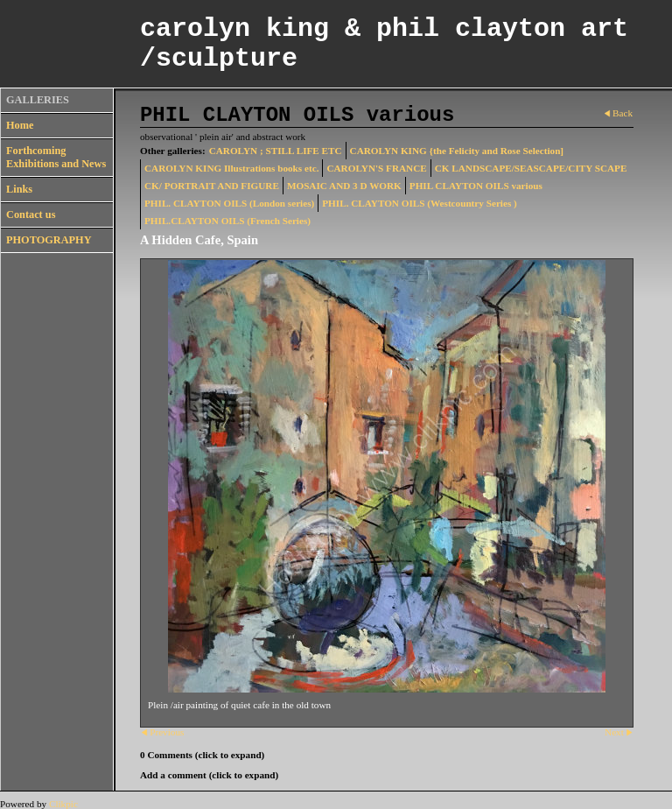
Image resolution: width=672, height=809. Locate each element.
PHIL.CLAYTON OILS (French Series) (227, 221)
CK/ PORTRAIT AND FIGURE (212, 186)
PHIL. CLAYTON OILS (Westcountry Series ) (420, 203)
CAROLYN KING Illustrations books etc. (231, 168)
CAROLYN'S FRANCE (376, 168)
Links (19, 189)
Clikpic (63, 804)
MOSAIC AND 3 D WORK (344, 186)
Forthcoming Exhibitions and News (56, 157)
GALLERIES (38, 100)
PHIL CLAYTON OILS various (476, 186)
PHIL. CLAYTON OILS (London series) (229, 203)
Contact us (31, 215)
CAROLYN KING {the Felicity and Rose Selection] (457, 151)
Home (20, 125)
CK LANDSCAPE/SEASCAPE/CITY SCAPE (531, 168)
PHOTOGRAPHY (49, 240)
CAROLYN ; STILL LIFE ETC (276, 151)
